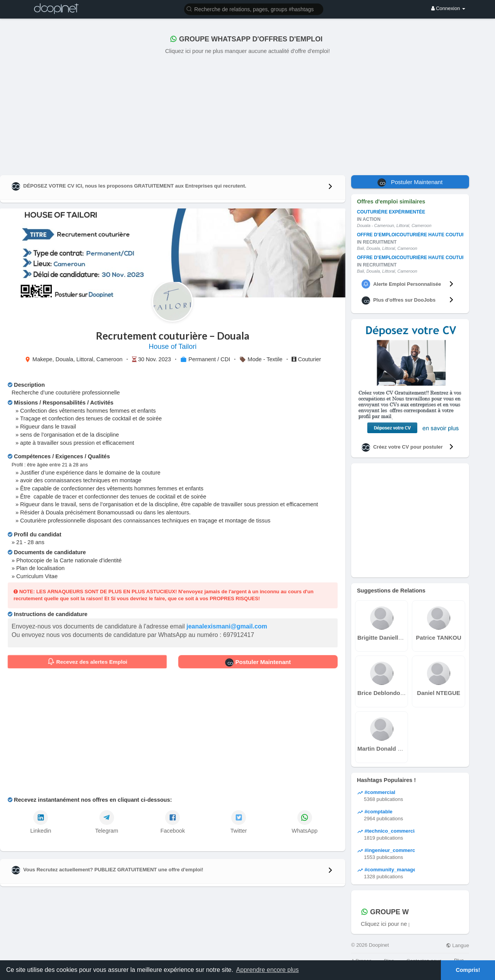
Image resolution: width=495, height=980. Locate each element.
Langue (457, 945)
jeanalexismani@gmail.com (227, 626)
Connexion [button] (448, 8)
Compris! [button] (468, 970)
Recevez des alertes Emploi (87, 662)
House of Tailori (173, 347)
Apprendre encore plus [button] (268, 970)
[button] (254, 9)
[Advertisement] (247, 113)
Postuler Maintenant (258, 662)
